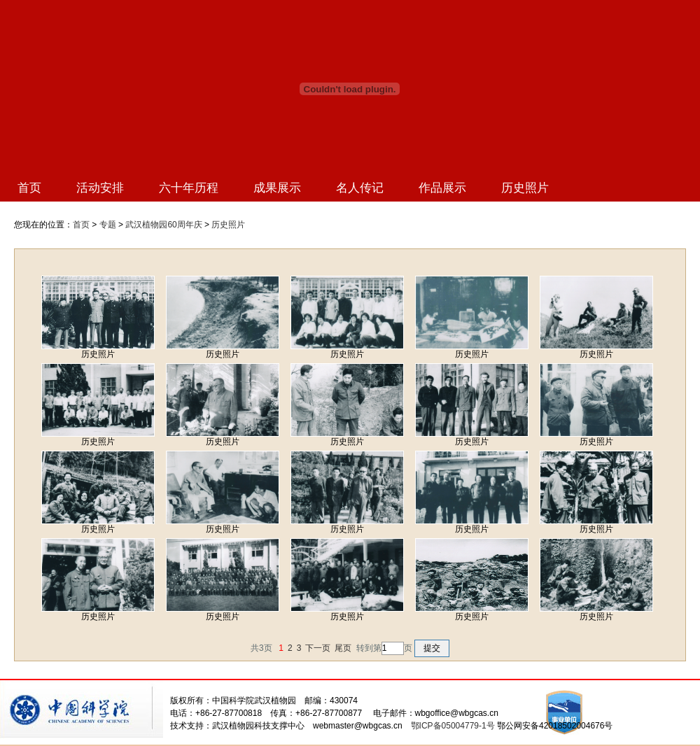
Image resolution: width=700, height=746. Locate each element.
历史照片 (525, 188)
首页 (29, 188)
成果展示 (277, 188)
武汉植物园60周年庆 (163, 225)
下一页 (318, 648)
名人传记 (360, 188)
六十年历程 (189, 188)
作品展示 (442, 188)
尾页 (343, 648)
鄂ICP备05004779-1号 (453, 726)
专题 (108, 225)
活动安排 (100, 188)
